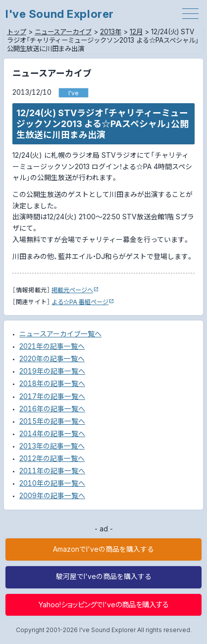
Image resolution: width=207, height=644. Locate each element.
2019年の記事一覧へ (52, 371)
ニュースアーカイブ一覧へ (60, 334)
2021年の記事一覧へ (52, 346)
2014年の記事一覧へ (52, 434)
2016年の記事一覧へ (52, 409)
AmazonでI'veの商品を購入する (103, 549)
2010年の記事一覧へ (52, 483)
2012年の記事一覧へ (52, 458)
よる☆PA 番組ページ (80, 302)
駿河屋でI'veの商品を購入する (104, 577)
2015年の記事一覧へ (52, 421)
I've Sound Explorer (60, 14)
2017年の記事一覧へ (52, 396)
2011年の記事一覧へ (52, 471)
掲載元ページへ (72, 290)
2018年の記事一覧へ (52, 384)
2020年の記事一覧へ (52, 359)
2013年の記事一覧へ (52, 446)
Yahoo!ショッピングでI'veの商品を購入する (103, 605)
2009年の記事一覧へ (52, 496)
